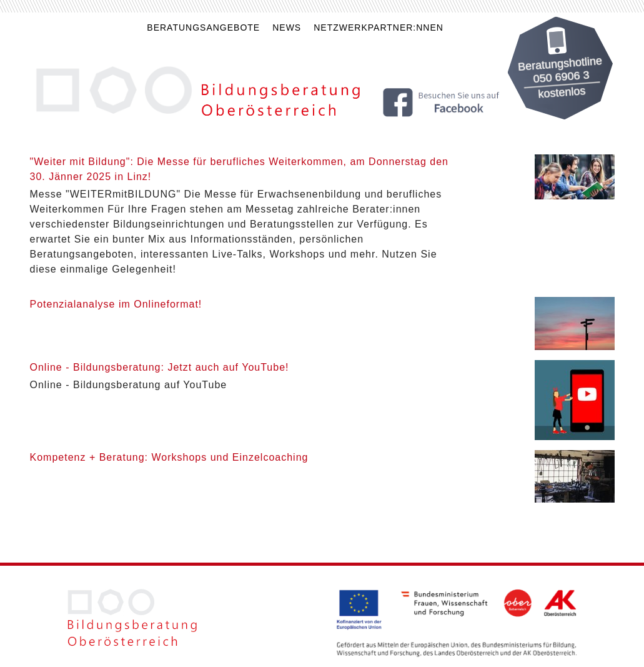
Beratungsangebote (203, 28)
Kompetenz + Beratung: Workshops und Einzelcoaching (169, 457)
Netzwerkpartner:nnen (379, 28)
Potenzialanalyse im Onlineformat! (116, 304)
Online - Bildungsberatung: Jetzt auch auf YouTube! (160, 367)
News (287, 28)
